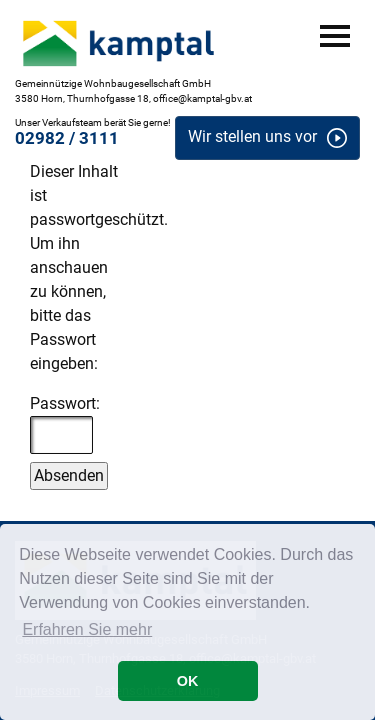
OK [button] (188, 681)
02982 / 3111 (67, 138)
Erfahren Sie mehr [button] (87, 629)
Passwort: (65, 424)
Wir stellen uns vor (252, 136)
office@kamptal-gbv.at (202, 98)
